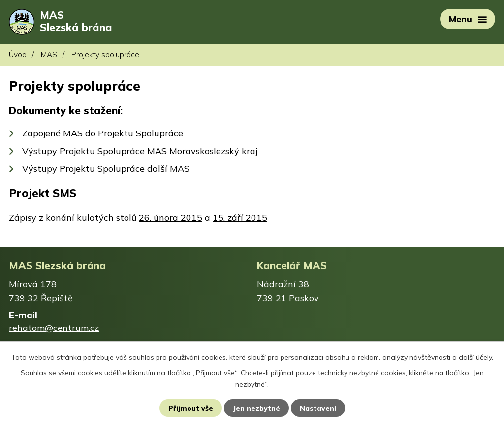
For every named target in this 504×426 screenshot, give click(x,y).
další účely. (476, 357)
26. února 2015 (171, 218)
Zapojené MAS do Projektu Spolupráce (103, 134)
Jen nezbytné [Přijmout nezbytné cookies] (256, 408)
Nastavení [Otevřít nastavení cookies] (318, 408)
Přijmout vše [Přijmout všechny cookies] (191, 408)
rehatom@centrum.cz (54, 328)
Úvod (18, 55)
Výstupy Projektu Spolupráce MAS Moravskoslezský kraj (140, 151)
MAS (49, 55)
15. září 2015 (240, 218)
